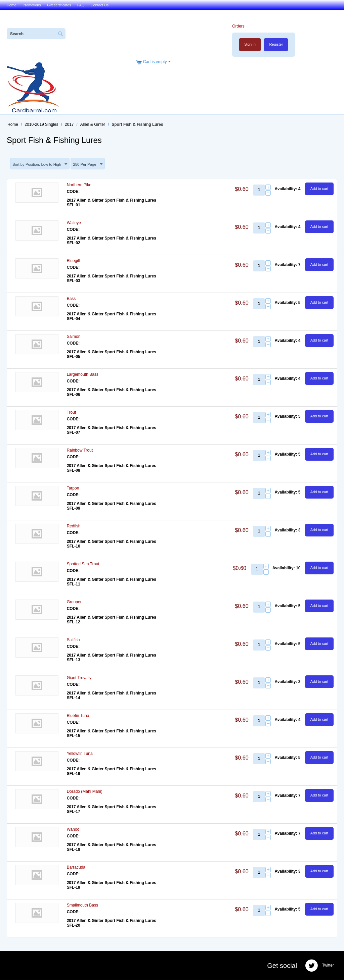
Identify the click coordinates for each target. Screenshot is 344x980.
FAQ (81, 5)
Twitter (319, 966)
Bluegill (73, 261)
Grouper (74, 602)
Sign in (250, 44)
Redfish (74, 526)
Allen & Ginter (93, 124)
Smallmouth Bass (82, 906)
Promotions (32, 5)
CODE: (73, 192)
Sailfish (73, 640)
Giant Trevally (79, 678)
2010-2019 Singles (41, 124)
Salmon (74, 337)
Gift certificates (59, 5)
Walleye (74, 223)
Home (12, 5)
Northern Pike (79, 185)
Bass (71, 299)
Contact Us (100, 5)
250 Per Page (91, 164)
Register (276, 44)
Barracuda (76, 868)
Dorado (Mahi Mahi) (85, 792)
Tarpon (73, 488)
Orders (238, 26)
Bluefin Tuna (78, 716)
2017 (69, 124)
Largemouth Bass (83, 375)
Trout (72, 413)
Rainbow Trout (80, 451)
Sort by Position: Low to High (41, 164)
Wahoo (73, 830)
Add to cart (319, 189)
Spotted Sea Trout (83, 564)
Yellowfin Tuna (80, 754)
